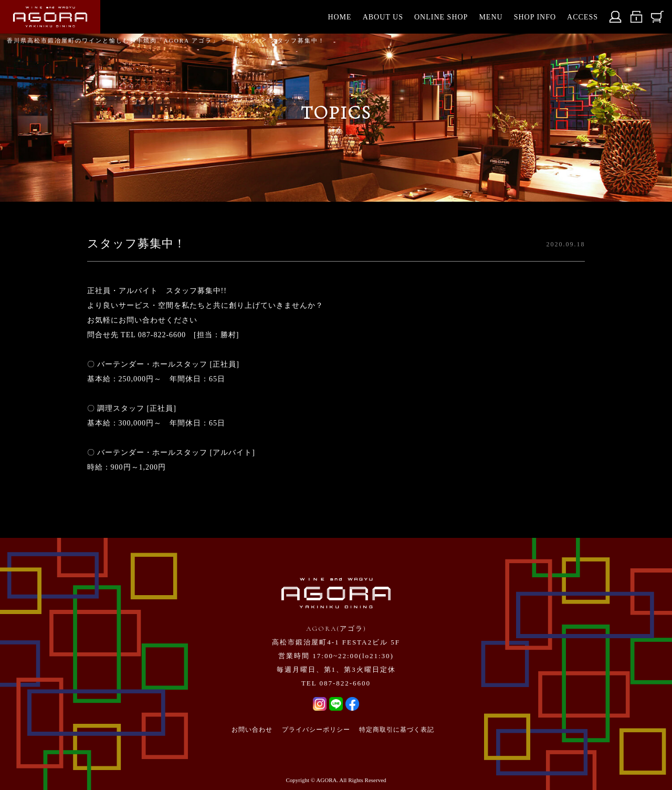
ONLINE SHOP (441, 17)
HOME (339, 17)
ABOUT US (383, 17)
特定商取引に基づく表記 (397, 730)
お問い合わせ (252, 730)
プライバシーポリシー (316, 730)
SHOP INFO (535, 17)
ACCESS (582, 17)
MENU (491, 17)
